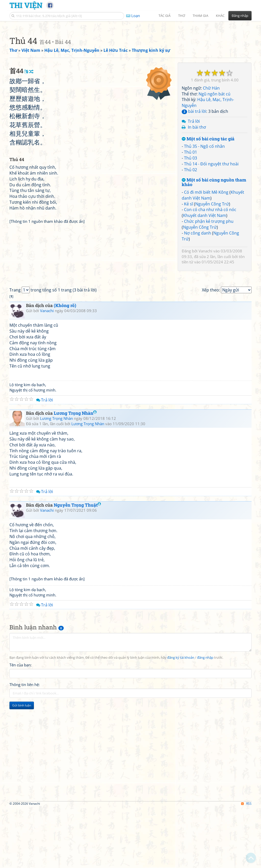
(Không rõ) (65, 470)
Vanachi (205, 322)
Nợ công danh (198, 304)
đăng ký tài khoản (181, 823)
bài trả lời (194, 183)
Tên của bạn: (21, 830)
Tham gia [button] (200, 16)
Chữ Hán (211, 160)
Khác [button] (220, 16)
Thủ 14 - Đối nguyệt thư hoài (211, 235)
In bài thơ (197, 199)
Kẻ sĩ (188, 275)
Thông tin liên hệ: (25, 849)
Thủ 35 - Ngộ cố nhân (204, 218)
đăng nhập (205, 823)
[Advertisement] (130, 60)
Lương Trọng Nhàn (75, 578)
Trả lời (194, 193)
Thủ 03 (191, 229)
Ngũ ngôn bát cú (214, 165)
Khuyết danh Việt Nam (205, 287)
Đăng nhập (240, 16)
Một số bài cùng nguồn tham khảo (214, 254)
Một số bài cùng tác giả (208, 210)
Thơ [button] (182, 16)
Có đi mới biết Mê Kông (206, 264)
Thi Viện (26, 5)
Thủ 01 (191, 224)
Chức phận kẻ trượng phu (209, 293)
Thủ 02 (191, 241)
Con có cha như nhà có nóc (210, 281)
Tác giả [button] (165, 16)
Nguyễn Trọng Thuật (77, 670)
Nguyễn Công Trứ (212, 275)
